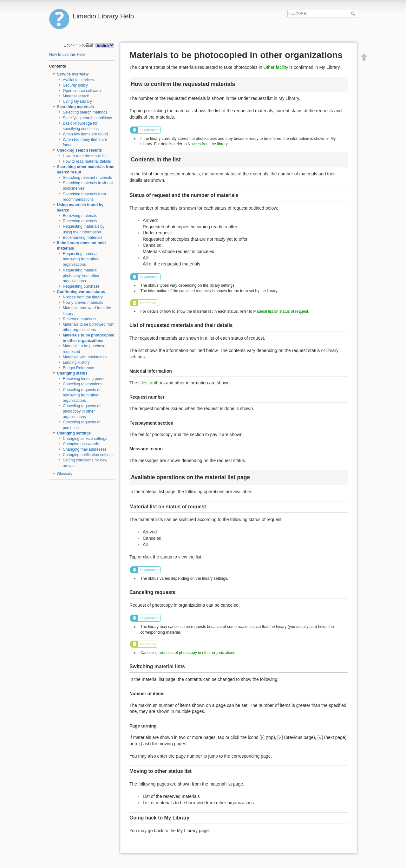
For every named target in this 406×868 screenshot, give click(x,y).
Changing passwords (81, 444)
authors (157, 383)
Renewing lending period (84, 379)
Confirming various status (81, 292)
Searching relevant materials (87, 178)
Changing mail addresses (85, 449)
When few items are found (85, 134)
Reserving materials (80, 221)
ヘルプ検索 (354, 14)
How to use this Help (67, 55)
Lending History (76, 362)
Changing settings (74, 433)
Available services (78, 80)
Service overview (73, 74)
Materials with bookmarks (85, 357)
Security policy (75, 85)
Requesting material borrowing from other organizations (81, 259)
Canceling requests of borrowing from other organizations (82, 395)
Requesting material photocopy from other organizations (81, 276)
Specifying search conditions (87, 118)
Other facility (276, 67)
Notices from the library (83, 297)
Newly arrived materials (83, 303)
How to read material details (87, 161)
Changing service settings (85, 439)
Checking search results (80, 150)
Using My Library (77, 101)
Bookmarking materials (83, 238)
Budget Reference (79, 368)
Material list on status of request (281, 311)
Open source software (82, 91)
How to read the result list (85, 156)
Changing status (72, 373)
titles (143, 383)
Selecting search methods (85, 112)
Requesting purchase (81, 286)
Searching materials (75, 107)
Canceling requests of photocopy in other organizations (82, 411)
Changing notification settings (88, 455)
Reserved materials (80, 319)
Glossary (65, 474)
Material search (76, 96)
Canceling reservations (83, 384)
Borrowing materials (80, 216)
